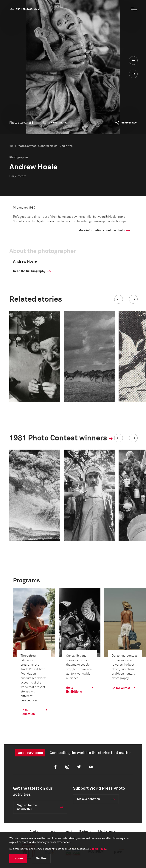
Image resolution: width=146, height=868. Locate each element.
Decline (41, 858)
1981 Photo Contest (28, 9)
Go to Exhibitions (74, 690)
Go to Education (28, 712)
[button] (119, 299)
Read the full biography (29, 271)
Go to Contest (121, 688)
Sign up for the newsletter (27, 807)
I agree (18, 858)
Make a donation (88, 799)
